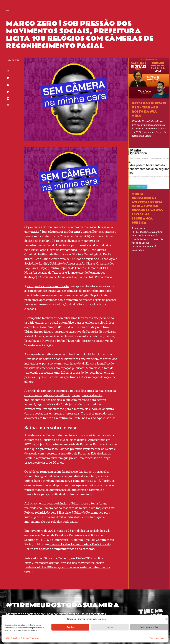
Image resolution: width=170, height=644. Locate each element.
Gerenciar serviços (157, 638)
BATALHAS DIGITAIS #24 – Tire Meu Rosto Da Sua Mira (149, 110)
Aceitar (70, 627)
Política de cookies (12, 638)
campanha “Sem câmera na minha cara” (53, 232)
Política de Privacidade (30, 638)
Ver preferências (149, 627)
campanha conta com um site (48, 286)
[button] (167, 619)
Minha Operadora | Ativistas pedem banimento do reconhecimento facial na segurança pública (147, 208)
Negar (110, 627)
